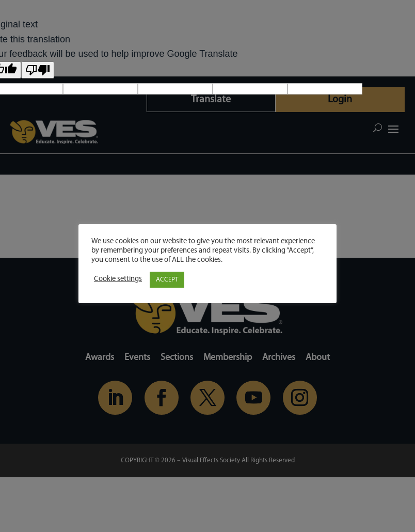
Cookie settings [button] (118, 279)
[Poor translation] (38, 70)
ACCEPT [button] (167, 280)
